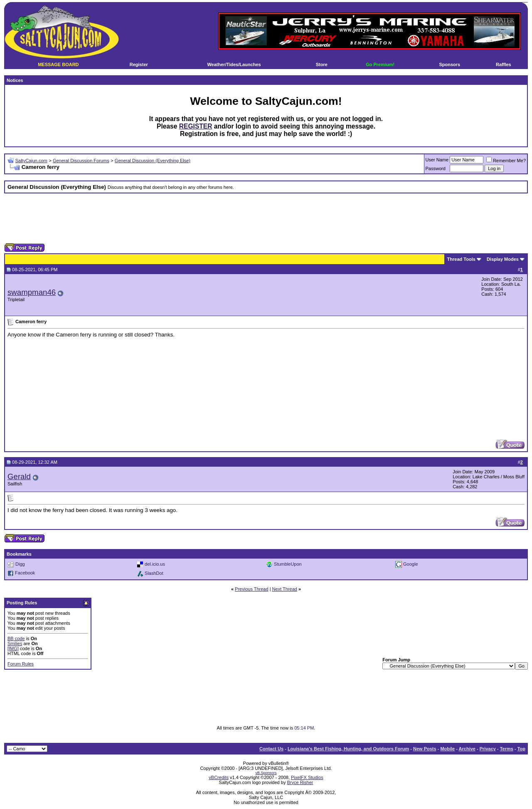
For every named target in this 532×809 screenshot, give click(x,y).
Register (139, 64)
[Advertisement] (266, 218)
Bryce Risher (300, 782)
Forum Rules (21, 664)
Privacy (488, 749)
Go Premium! (380, 64)
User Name (437, 160)
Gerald (19, 476)
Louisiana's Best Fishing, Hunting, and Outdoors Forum (348, 749)
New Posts (425, 749)
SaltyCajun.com (31, 161)
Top (521, 749)
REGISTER (196, 126)
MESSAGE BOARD (58, 64)
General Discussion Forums (81, 161)
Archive (467, 749)
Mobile (447, 749)
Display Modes (503, 259)
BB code (16, 638)
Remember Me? (506, 161)
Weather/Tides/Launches (234, 64)
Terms (507, 749)
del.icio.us (155, 564)
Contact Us (271, 749)
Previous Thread (252, 589)
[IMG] (13, 648)
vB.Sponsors (266, 773)
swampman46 (32, 292)
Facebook (25, 573)
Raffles (504, 64)
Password (436, 168)
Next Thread (285, 589)
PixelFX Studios (307, 777)
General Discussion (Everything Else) (153, 161)
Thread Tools (461, 259)
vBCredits (219, 777)
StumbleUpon (288, 564)
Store (322, 64)
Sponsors (449, 64)
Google (410, 564)
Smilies (15, 643)
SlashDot (154, 573)
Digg (20, 564)
